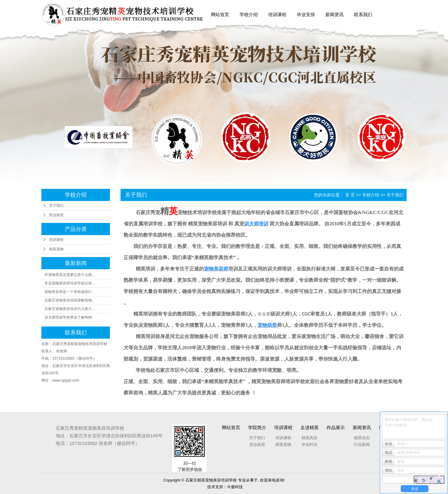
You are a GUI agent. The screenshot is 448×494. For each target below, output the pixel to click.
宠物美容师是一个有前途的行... (70, 292)
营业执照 (56, 215)
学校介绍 (249, 14)
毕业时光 (310, 445)
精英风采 (310, 438)
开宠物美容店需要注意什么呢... (70, 275)
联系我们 (363, 14)
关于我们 (56, 206)
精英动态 (362, 438)
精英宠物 (56, 249)
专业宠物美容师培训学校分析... (70, 283)
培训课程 (277, 14)
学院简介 (257, 427)
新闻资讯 (334, 14)
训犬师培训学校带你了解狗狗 (68, 317)
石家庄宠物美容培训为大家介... (70, 309)
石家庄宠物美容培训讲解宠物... (70, 300)
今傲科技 (235, 487)
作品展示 (336, 427)
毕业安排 (306, 14)
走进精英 (310, 427)
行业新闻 (362, 445)
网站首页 (220, 14)
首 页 (350, 195)
